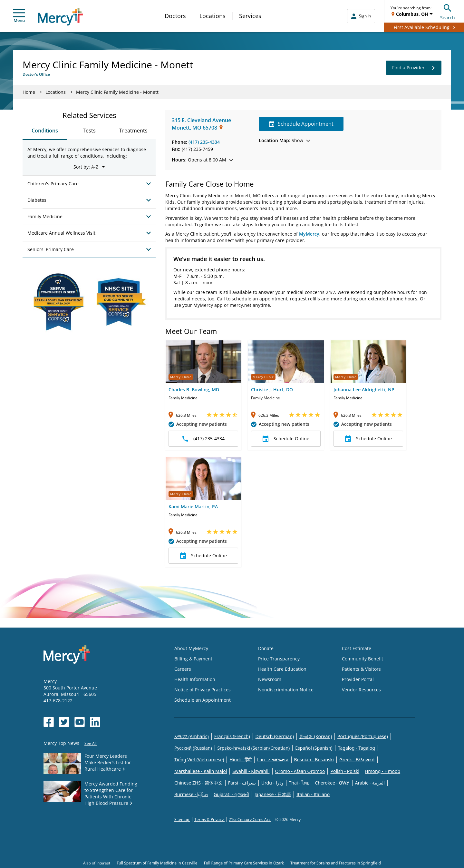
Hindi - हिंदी (241, 760)
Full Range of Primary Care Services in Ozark (244, 863)
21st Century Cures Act (250, 819)
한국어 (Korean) (316, 736)
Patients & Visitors (361, 669)
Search (448, 11)
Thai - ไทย (299, 783)
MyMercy (309, 234)
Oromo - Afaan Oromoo (300, 771)
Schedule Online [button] (286, 439)
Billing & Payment (193, 659)
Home (29, 92)
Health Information (195, 679)
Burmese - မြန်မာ (191, 794)
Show (284, 140)
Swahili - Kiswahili (251, 771)
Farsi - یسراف (242, 783)
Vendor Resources (361, 690)
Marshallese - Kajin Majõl (201, 771)
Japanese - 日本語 (273, 794)
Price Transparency (279, 659)
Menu (19, 16)
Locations (213, 16)
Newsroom (270, 679)
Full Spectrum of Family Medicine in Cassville (157, 863)
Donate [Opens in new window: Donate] (266, 648)
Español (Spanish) (314, 748)
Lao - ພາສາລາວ (273, 760)
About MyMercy (191, 648)
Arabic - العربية (370, 783)
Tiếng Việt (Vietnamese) (199, 760)
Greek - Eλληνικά (357, 760)
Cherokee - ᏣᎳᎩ (332, 783)
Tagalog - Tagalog (357, 748)
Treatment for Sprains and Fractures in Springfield (336, 863)
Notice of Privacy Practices (203, 690)
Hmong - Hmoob (382, 771)
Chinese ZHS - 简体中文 (198, 783)
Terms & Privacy (209, 819)
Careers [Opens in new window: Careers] (183, 669)
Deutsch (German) (275, 736)
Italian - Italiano (313, 794)
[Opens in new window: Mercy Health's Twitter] (64, 722)
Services (250, 16)
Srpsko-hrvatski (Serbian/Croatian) (254, 748)
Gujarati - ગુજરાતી (231, 794)
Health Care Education (282, 669)
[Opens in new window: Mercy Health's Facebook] (49, 722)
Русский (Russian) (193, 748)
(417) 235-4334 (204, 142)
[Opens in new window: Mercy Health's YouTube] (80, 722)
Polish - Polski (345, 771)
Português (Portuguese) (363, 736)
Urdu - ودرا (272, 783)
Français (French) (232, 736)
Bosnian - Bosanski (314, 760)
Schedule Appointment (301, 124)
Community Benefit (362, 659)
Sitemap (182, 819)
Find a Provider (414, 68)
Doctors (175, 16)
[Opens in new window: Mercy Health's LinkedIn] (95, 722)
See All (91, 743)
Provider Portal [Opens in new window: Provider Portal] (358, 679)
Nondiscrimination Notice (286, 690)
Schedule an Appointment (203, 700)
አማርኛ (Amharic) (192, 736)
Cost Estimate (357, 648)
